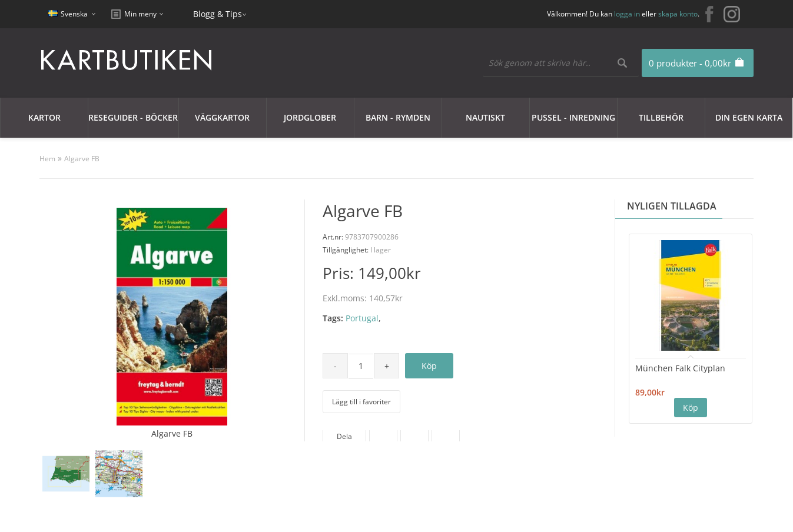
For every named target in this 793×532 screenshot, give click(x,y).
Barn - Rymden (398, 117)
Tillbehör (661, 117)
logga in (627, 14)
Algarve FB (82, 159)
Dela (344, 436)
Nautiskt (485, 117)
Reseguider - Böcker (133, 117)
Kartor (44, 117)
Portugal (362, 318)
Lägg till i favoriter (361, 402)
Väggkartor (222, 117)
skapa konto (678, 14)
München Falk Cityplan (680, 368)
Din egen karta (749, 117)
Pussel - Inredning (573, 117)
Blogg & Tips (218, 14)
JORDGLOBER (310, 117)
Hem (47, 159)
